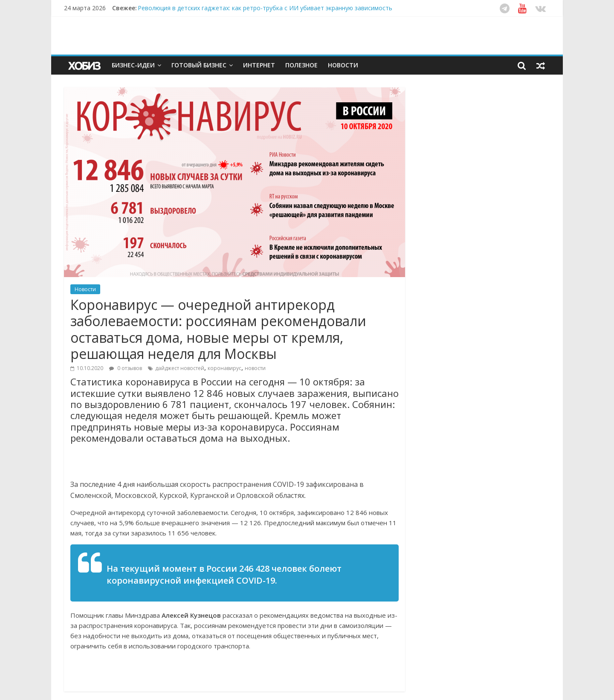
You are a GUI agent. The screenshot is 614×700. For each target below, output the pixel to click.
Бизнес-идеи (133, 65)
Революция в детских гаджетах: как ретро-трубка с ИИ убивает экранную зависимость (265, 8)
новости (255, 368)
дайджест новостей (180, 368)
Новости (343, 65)
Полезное (301, 65)
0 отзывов (126, 368)
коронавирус (224, 368)
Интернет (259, 65)
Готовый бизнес (199, 65)
